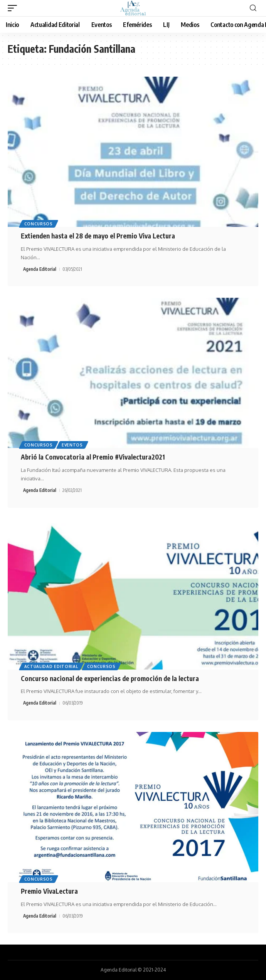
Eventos (72, 445)
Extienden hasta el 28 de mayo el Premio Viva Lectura (98, 236)
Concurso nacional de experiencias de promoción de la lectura (110, 678)
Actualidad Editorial (51, 666)
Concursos (39, 224)
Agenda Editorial (40, 269)
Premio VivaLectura (49, 891)
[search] (253, 8)
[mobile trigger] (14, 8)
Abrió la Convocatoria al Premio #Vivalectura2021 (93, 457)
